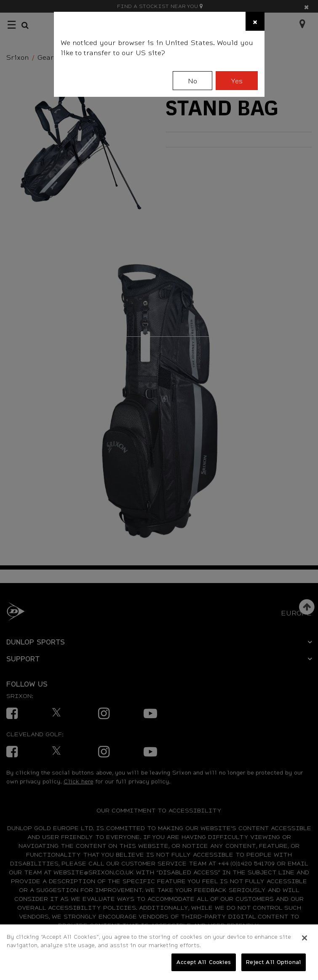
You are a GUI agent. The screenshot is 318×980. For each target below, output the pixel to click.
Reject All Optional (274, 962)
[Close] (255, 21)
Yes (237, 81)
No (192, 81)
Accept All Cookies (203, 962)
